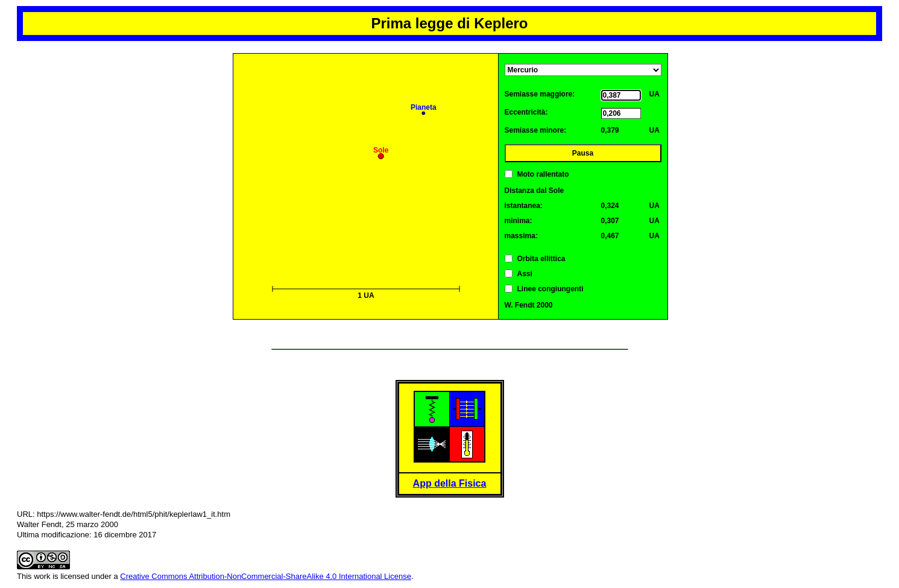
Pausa (583, 153)
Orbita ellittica (541, 259)
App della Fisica (450, 483)
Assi (525, 274)
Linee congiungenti (550, 289)
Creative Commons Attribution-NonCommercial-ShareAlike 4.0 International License (266, 576)
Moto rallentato (543, 174)
